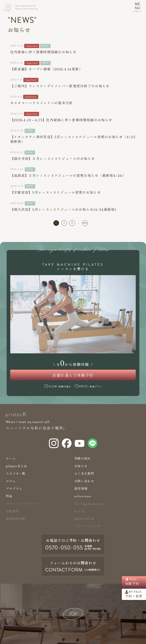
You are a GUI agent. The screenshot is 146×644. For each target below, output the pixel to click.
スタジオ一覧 (16, 473)
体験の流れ (82, 458)
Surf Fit (80, 511)
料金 (9, 496)
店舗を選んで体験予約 (73, 375)
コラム (11, 481)
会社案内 (12, 511)
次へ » (91, 223)
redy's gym (84, 519)
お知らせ (81, 466)
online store (83, 496)
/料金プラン (88, 386)
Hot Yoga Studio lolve (89, 504)
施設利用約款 (16, 518)
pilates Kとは (16, 466)
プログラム (14, 488)
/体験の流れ (57, 386)
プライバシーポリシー (22, 503)
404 (85, 223)
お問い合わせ (84, 481)
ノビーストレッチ (87, 526)
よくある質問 (84, 473)
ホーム (11, 458)
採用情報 (81, 488)
